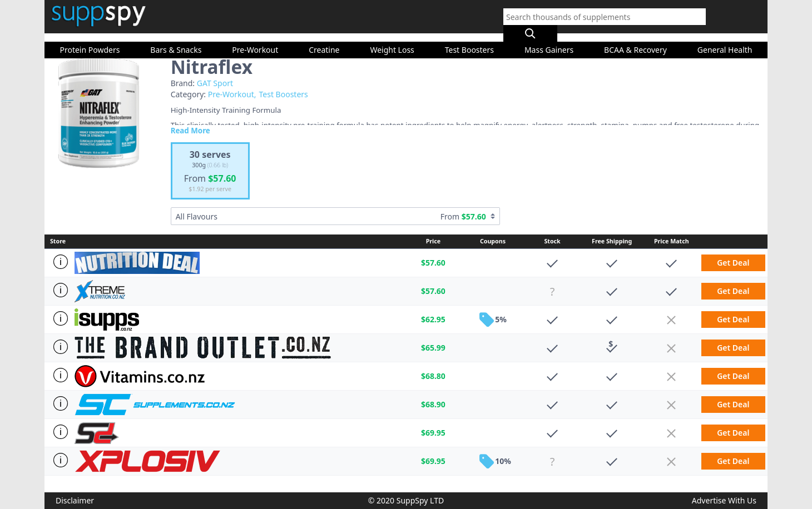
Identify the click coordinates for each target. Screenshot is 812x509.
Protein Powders (90, 39)
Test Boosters (469, 39)
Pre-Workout (255, 39)
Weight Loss (392, 39)
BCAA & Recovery (635, 39)
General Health (725, 39)
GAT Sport (215, 83)
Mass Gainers (549, 39)
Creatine (324, 39)
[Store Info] (60, 262)
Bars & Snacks (176, 39)
